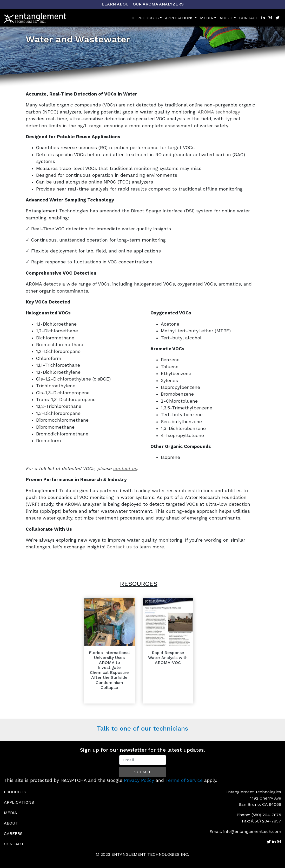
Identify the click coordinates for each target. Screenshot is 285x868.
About (226, 18)
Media (207, 18)
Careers (13, 834)
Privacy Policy (139, 780)
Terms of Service (184, 780)
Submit (142, 772)
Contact (249, 18)
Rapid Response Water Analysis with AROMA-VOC (168, 658)
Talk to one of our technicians (142, 728)
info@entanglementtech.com (252, 831)
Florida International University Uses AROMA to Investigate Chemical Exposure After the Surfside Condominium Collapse (109, 670)
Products (148, 18)
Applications (179, 18)
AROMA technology (219, 112)
